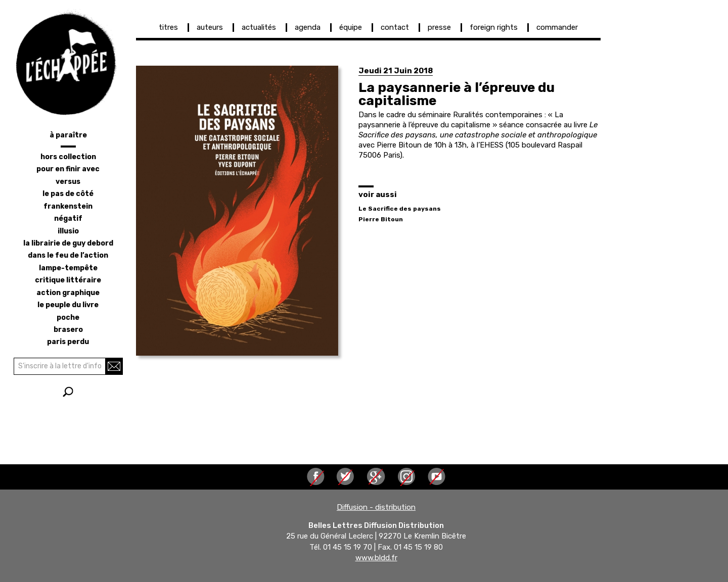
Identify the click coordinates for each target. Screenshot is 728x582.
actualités (259, 27)
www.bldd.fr (376, 558)
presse (439, 27)
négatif (68, 219)
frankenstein (68, 206)
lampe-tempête (68, 268)
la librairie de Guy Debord (68, 243)
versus (68, 182)
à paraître (68, 135)
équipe (351, 27)
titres (168, 27)
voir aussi (378, 195)
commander (557, 27)
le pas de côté (68, 194)
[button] (237, 211)
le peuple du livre (68, 305)
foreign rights (494, 27)
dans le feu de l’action (68, 255)
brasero (68, 330)
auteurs (210, 27)
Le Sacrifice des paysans (400, 209)
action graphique (68, 293)
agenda (308, 27)
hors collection (68, 157)
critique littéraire (68, 280)
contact (395, 27)
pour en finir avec (68, 169)
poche (68, 318)
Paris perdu (68, 342)
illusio (68, 231)
